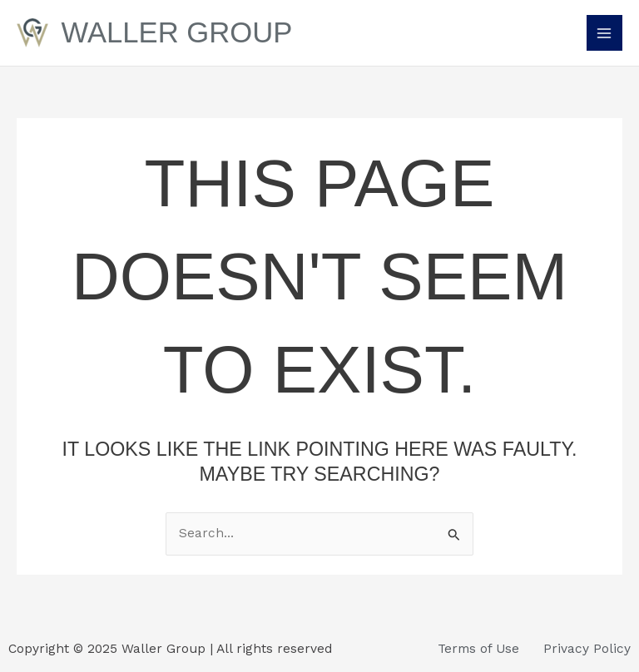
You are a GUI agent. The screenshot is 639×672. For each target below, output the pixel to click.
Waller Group (177, 32)
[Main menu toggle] (604, 33)
